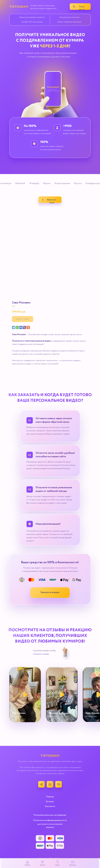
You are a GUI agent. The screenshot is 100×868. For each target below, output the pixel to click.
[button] (50, 593)
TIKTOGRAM (19, 7)
